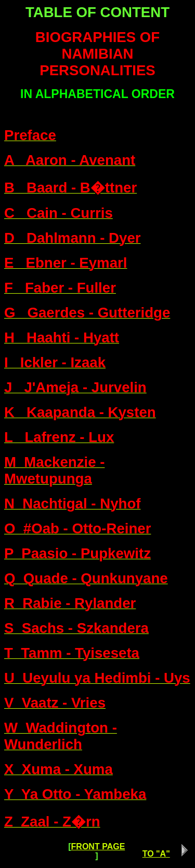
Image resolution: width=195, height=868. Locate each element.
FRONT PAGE (98, 846)
